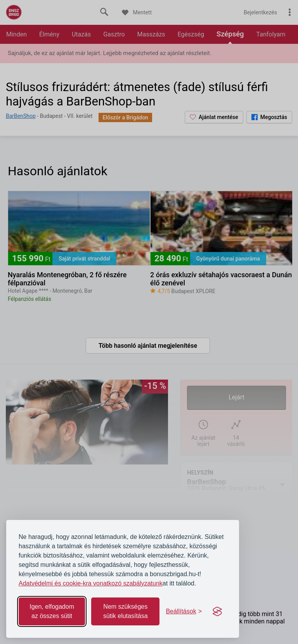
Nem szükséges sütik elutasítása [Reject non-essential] (126, 611)
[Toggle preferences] (184, 611)
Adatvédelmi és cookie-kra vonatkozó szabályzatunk (91, 583)
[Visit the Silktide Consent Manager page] (217, 611)
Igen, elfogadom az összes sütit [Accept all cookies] (52, 611)
